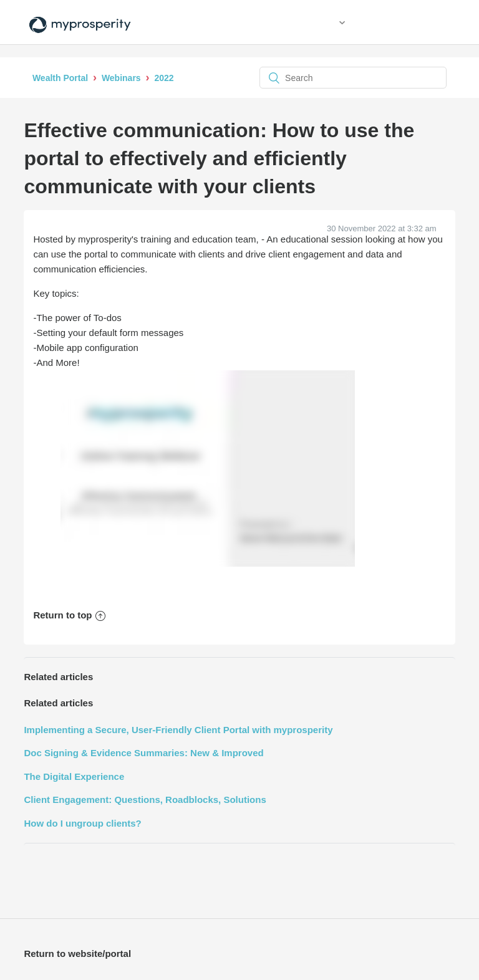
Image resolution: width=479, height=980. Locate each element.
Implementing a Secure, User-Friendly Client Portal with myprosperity (178, 730)
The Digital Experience (74, 776)
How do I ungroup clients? (82, 823)
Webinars (121, 78)
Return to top (69, 615)
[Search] (353, 78)
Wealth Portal (60, 78)
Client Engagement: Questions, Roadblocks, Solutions (145, 800)
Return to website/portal (77, 954)
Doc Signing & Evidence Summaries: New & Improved (143, 753)
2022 (164, 78)
